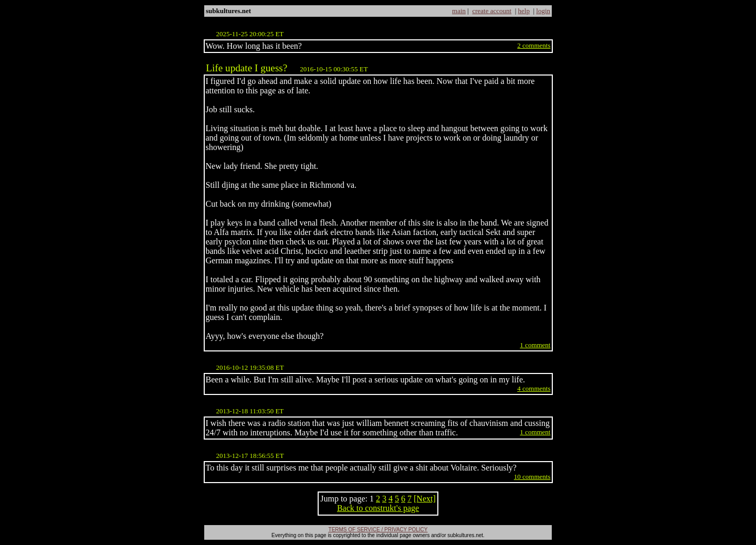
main (459, 11)
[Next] (425, 499)
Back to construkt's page (378, 508)
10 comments (532, 477)
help (524, 11)
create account (492, 11)
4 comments (534, 388)
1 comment (535, 345)
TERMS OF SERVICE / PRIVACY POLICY (378, 530)
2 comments (534, 45)
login (543, 11)
